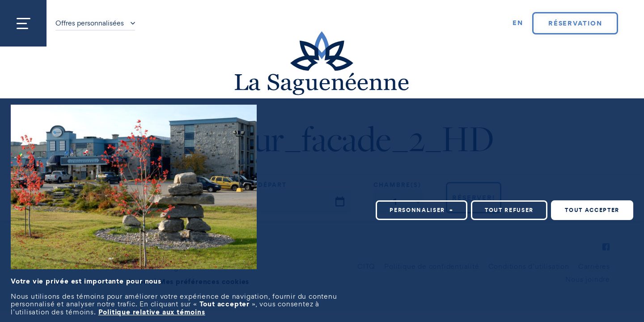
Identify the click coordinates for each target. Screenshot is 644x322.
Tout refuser (509, 210)
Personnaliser (422, 210)
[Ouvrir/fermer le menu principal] (23, 23)
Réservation (575, 23)
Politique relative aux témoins (152, 312)
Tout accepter (592, 210)
